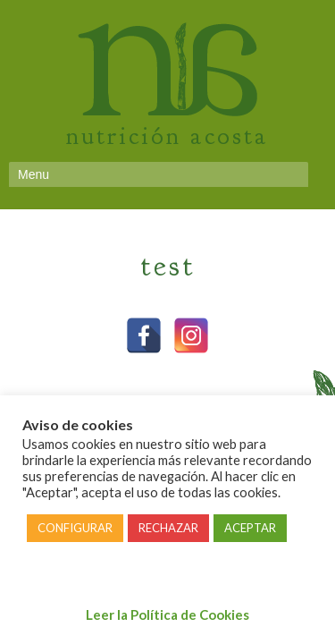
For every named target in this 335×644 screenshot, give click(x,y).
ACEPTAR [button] (250, 528)
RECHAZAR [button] (168, 528)
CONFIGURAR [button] (75, 528)
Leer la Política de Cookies (167, 614)
